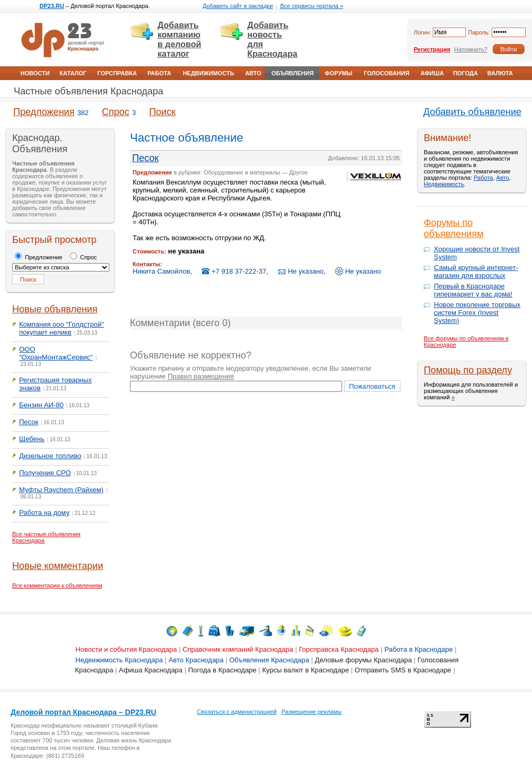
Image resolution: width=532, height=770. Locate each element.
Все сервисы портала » (312, 6)
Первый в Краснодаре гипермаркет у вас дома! (473, 290)
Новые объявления (55, 309)
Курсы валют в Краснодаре (306, 670)
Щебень (32, 439)
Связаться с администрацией (237, 712)
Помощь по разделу (468, 370)
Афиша (432, 73)
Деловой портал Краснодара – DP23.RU (84, 712)
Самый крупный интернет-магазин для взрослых (476, 272)
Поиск (162, 112)
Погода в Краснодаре (223, 670)
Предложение (39, 257)
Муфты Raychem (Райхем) (61, 490)
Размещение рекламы (312, 712)
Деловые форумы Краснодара (364, 660)
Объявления (293, 73)
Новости (35, 73)
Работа (159, 73)
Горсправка (117, 73)
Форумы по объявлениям (454, 228)
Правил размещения (201, 376)
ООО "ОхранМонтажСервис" (56, 353)
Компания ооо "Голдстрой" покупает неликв (62, 328)
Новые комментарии (58, 566)
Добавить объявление (472, 112)
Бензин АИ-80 (41, 405)
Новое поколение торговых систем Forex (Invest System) (477, 313)
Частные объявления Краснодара (89, 91)
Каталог (73, 73)
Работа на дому (44, 513)
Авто (253, 73)
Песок (29, 422)
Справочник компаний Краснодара (238, 649)
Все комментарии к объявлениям (57, 585)
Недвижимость (209, 73)
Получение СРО (45, 473)
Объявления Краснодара (269, 660)
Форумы (338, 73)
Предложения (44, 112)
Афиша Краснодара (151, 670)
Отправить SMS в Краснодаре (403, 670)
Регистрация (432, 49)
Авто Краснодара (196, 660)
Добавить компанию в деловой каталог (179, 40)
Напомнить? (471, 49)
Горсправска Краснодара (339, 649)
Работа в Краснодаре (419, 649)
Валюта (500, 73)
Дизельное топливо (50, 456)
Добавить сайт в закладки (238, 6)
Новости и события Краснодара (126, 649)
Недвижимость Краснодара (119, 660)
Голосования (387, 73)
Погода (465, 73)
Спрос (116, 112)
